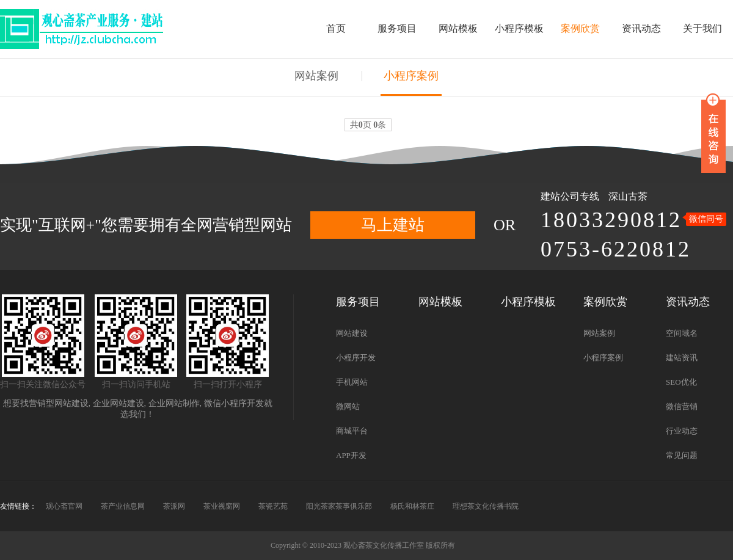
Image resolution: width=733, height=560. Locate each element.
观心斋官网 (64, 506)
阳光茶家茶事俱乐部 (339, 506)
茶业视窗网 (222, 506)
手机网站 (352, 382)
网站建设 (352, 333)
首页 (336, 28)
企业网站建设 (119, 403)
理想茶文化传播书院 (486, 506)
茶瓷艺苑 (273, 506)
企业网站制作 (174, 403)
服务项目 (397, 28)
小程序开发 (356, 358)
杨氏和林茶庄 (412, 506)
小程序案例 (411, 76)
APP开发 (351, 455)
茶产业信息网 (123, 506)
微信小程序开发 (234, 403)
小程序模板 (519, 28)
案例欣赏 (580, 28)
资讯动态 (641, 28)
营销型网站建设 (59, 403)
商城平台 (352, 431)
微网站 (348, 406)
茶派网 (174, 506)
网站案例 (316, 76)
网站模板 (458, 28)
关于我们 (702, 28)
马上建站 (393, 225)
